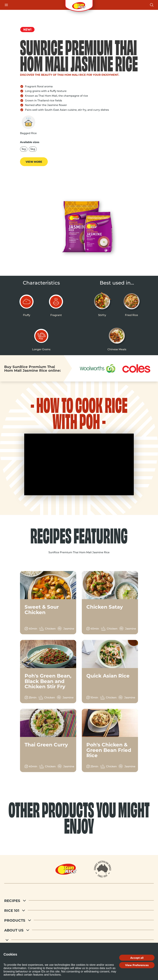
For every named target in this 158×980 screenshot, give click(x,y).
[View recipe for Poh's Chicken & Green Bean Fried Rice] (110, 740)
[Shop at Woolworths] (98, 368)
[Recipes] (79, 900)
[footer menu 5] (79, 940)
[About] (103, 869)
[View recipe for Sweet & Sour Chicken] (48, 603)
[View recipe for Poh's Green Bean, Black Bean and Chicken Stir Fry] (48, 672)
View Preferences (137, 965)
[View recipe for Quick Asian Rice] (110, 672)
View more (34, 162)
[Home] (66, 869)
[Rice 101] (79, 910)
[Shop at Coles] (136, 368)
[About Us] (79, 930)
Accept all (137, 958)
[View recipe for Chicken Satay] (110, 603)
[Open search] (152, 5)
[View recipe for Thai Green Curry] (48, 740)
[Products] (79, 920)
